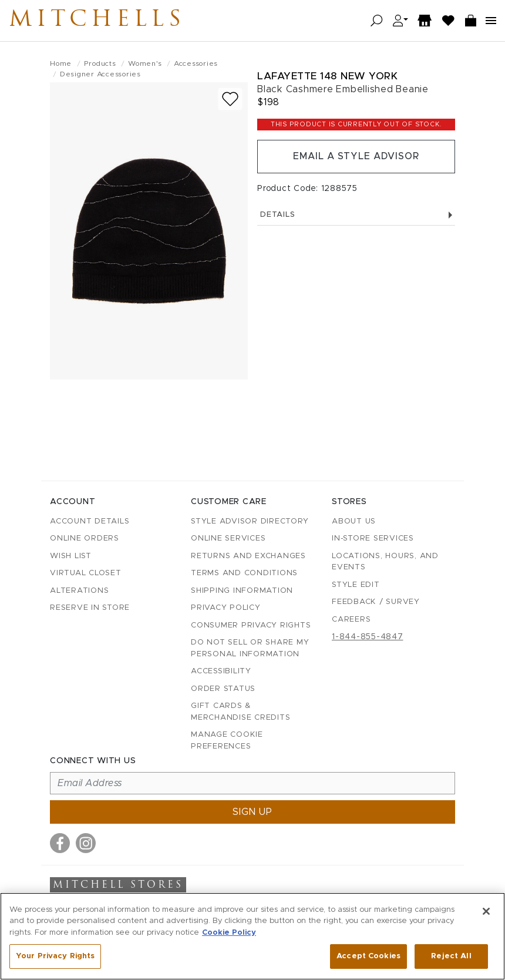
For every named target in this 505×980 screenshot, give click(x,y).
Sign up (253, 812)
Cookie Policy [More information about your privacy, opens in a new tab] (229, 933)
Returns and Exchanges (248, 556)
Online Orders (85, 538)
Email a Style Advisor (356, 157)
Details (356, 215)
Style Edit (356, 585)
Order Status (223, 689)
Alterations (79, 591)
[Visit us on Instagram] (86, 843)
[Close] (486, 911)
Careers (351, 620)
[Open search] (377, 21)
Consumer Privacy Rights (251, 625)
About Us (354, 521)
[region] (253, 936)
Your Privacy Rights (55, 956)
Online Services (228, 538)
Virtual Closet (86, 573)
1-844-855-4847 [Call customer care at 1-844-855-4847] (368, 637)
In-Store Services (373, 538)
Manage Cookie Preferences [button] (227, 741)
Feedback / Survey (376, 602)
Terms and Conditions (244, 573)
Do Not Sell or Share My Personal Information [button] (250, 648)
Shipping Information (242, 591)
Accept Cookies (368, 956)
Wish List (71, 556)
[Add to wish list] (230, 99)
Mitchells (99, 21)
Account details (90, 521)
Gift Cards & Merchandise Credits (240, 712)
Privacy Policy (226, 608)
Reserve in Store (90, 608)
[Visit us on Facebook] (60, 843)
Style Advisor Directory (250, 521)
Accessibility (221, 671)
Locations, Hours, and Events (385, 562)
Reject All (451, 956)
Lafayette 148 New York (327, 76)
